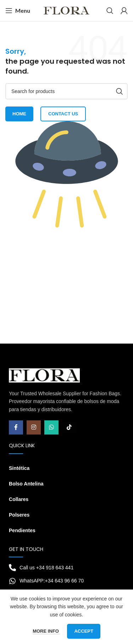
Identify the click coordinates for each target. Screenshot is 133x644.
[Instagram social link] (34, 427)
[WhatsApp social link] (51, 427)
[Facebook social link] (16, 427)
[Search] (110, 11)
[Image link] (44, 375)
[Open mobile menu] (18, 11)
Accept (84, 631)
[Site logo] (66, 10)
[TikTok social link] (69, 427)
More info (46, 631)
